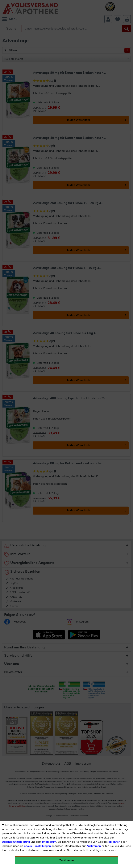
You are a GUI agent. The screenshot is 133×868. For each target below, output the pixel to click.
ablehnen (114, 842)
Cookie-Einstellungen (37, 846)
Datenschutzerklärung (16, 842)
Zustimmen (94, 846)
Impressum (49, 842)
